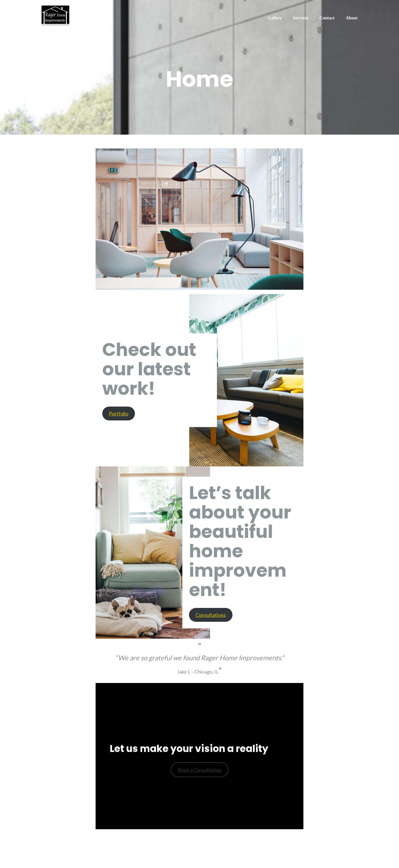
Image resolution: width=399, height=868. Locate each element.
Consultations (211, 615)
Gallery (275, 18)
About (351, 18)
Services (301, 18)
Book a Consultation (200, 770)
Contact (327, 18)
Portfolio (119, 414)
